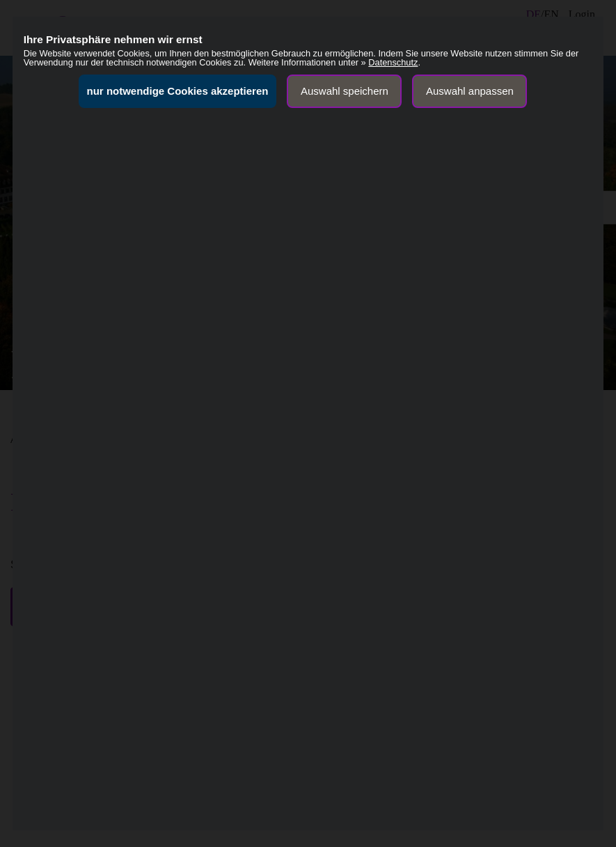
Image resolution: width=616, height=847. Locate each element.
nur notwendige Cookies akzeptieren (178, 91)
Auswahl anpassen (470, 91)
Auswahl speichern (345, 91)
